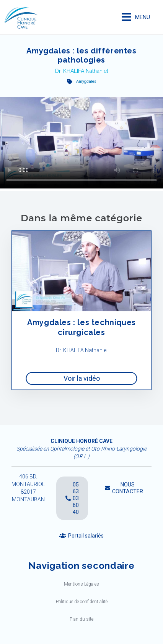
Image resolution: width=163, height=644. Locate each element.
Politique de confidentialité (82, 602)
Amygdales (86, 81)
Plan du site (81, 619)
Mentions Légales (81, 584)
